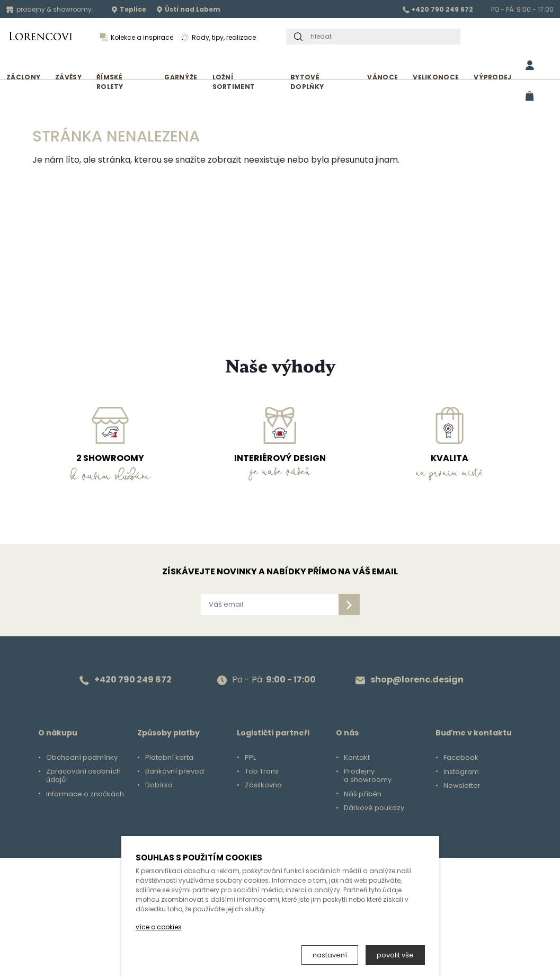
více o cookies (159, 927)
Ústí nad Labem (188, 9)
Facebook (461, 758)
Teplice (129, 9)
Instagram (461, 772)
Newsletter (462, 786)
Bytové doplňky (307, 82)
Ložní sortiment (234, 82)
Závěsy (68, 77)
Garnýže (181, 77)
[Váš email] (270, 605)
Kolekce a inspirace (136, 37)
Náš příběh (363, 794)
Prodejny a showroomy (368, 776)
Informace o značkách (85, 794)
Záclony (23, 77)
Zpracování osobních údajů (83, 776)
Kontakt (357, 758)
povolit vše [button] (395, 955)
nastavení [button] (330, 955)
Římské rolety (110, 82)
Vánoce (383, 77)
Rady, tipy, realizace (218, 37)
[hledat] (383, 37)
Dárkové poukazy (374, 808)
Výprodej (492, 77)
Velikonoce (436, 77)
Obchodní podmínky (82, 758)
